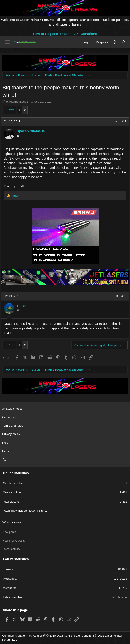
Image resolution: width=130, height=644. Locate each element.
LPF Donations (85, 34)
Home (6, 451)
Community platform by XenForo (41, 636)
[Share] (117, 122)
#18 (124, 296)
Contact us (9, 417)
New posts (9, 532)
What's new (12, 522)
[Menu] (7, 42)
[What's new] (115, 42)
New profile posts (14, 541)
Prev (11, 110)
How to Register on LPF (52, 34)
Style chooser (13, 409)
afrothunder (120, 597)
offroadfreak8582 (17, 102)
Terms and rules (12, 426)
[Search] (124, 42)
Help (5, 443)
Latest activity (11, 549)
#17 (124, 121)
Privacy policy (11, 434)
